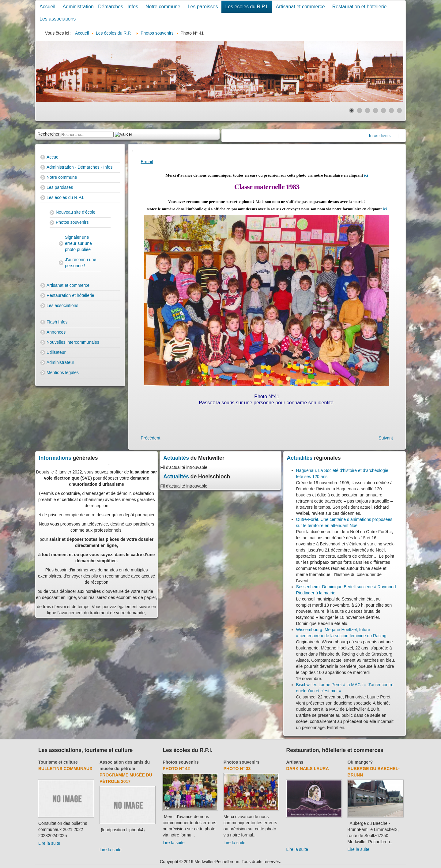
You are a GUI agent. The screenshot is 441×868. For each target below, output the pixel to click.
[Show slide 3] (367, 110)
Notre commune (163, 7)
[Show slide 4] (375, 110)
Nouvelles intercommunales (73, 342)
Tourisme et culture (58, 762)
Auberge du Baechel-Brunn (374, 772)
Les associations (58, 19)
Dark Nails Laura (308, 769)
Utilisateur (56, 352)
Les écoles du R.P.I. (247, 7)
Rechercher (48, 134)
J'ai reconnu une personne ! (81, 263)
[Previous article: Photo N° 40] (151, 438)
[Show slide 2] (360, 110)
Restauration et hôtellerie (360, 7)
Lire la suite (49, 843)
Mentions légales (63, 372)
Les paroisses (203, 7)
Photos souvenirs (72, 222)
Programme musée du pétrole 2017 (126, 778)
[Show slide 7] (399, 110)
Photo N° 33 (237, 769)
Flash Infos (57, 322)
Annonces (56, 332)
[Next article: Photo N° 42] (386, 438)
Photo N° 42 (176, 769)
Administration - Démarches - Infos (100, 7)
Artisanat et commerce (300, 7)
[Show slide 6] (391, 110)
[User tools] (132, 151)
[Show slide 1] (352, 110)
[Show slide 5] (383, 110)
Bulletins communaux (65, 769)
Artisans (295, 762)
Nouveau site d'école (76, 212)
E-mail (147, 162)
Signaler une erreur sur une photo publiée (78, 243)
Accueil (47, 7)
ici (366, 175)
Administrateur (60, 362)
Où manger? (360, 762)
